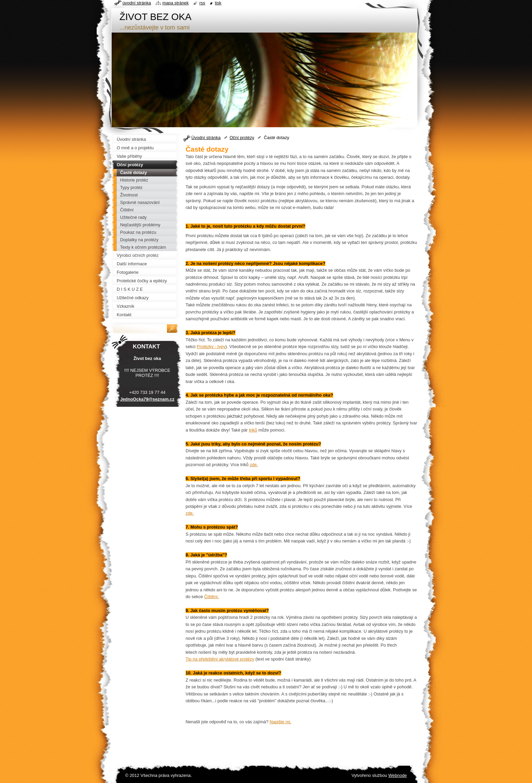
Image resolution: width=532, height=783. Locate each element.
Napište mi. (281, 722)
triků (253, 430)
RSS (202, 3)
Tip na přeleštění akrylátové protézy (220, 659)
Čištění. (212, 597)
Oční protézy (242, 138)
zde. (254, 465)
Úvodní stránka (206, 138)
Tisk (218, 3)
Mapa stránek (176, 3)
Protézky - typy (211, 347)
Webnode (397, 775)
